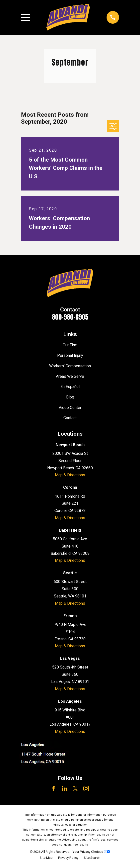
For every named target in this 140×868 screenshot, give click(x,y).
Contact (70, 418)
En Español (70, 387)
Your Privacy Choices (91, 852)
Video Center (70, 408)
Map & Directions (70, 475)
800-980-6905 (70, 317)
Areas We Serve (70, 376)
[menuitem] (46, 858)
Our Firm (70, 345)
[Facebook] (54, 788)
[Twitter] (75, 788)
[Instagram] (86, 788)
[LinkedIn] (65, 788)
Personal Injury (70, 355)
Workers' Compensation (70, 366)
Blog (70, 397)
